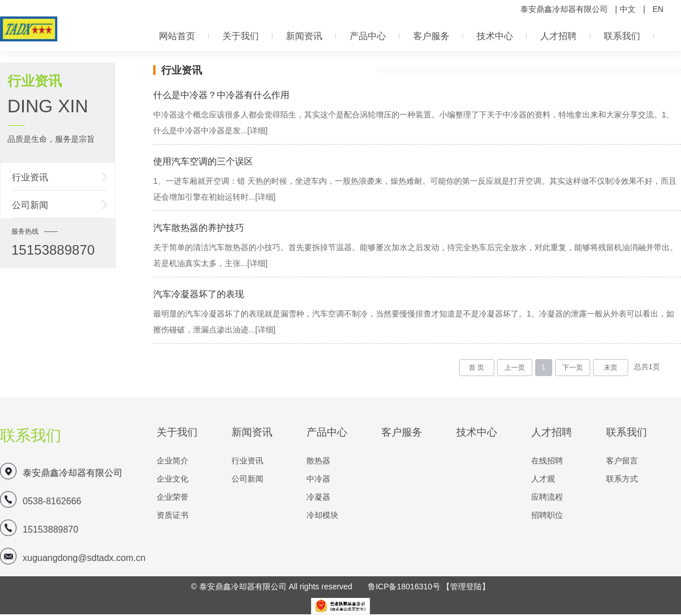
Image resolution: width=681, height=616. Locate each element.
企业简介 (173, 461)
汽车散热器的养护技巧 (199, 228)
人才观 (543, 479)
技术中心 (495, 36)
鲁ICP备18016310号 (404, 587)
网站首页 (177, 36)
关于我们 (241, 36)
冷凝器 (318, 497)
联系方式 (622, 479)
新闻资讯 (304, 36)
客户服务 (431, 36)
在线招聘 (547, 461)
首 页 (476, 368)
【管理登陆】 (466, 587)
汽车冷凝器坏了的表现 (199, 294)
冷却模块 (322, 515)
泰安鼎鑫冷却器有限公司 (564, 9)
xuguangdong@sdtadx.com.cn (84, 558)
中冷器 (318, 479)
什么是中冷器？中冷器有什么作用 (221, 95)
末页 (611, 368)
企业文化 (173, 479)
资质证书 (173, 515)
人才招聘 (558, 36)
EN (658, 9)
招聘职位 (547, 515)
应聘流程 (547, 497)
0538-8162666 (52, 501)
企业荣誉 (173, 497)
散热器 (318, 461)
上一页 (515, 368)
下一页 (573, 368)
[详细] (258, 130)
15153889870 (51, 529)
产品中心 (368, 36)
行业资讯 (30, 177)
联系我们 (622, 36)
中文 (628, 9)
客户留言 (622, 461)
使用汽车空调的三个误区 (203, 161)
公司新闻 (30, 205)
